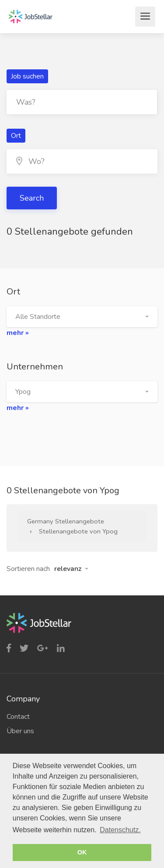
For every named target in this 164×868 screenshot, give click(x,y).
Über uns (20, 731)
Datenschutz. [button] (120, 830)
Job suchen (27, 76)
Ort (16, 136)
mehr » (18, 333)
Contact (18, 717)
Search (32, 198)
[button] (82, 317)
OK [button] (82, 852)
